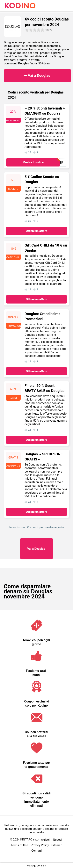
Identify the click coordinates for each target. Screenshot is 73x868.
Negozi (58, 840)
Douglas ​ (37, 549)
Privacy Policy (40, 845)
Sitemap (57, 845)
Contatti (36, 851)
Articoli (46, 840)
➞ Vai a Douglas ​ (37, 76)
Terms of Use (20, 845)
